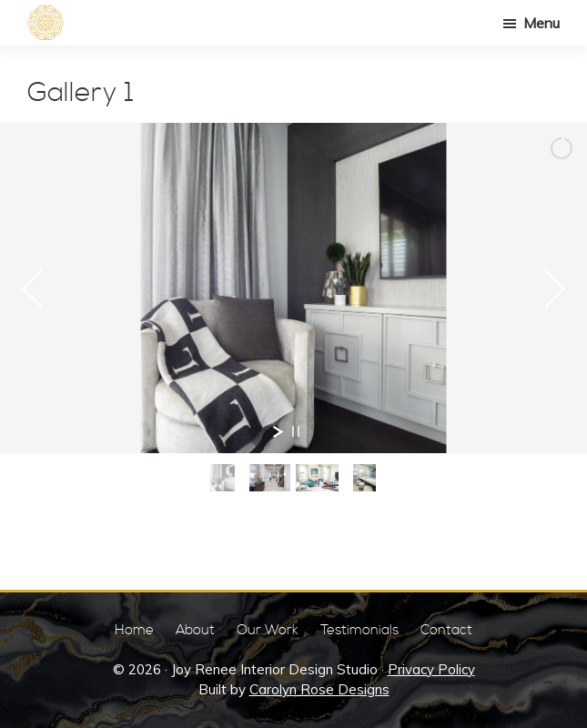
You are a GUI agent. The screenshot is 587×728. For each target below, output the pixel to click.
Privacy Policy (431, 669)
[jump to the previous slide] (32, 288)
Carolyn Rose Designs (319, 689)
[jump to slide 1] (223, 478)
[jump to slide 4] (365, 478)
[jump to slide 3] (318, 478)
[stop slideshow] (296, 431)
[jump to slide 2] (270, 478)
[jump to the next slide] (555, 288)
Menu (541, 23)
